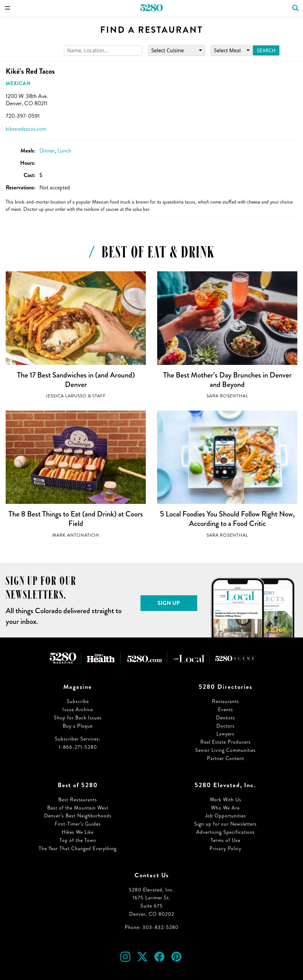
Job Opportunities (226, 816)
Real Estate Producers (226, 742)
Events (226, 709)
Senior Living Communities (226, 750)
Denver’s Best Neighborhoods (78, 816)
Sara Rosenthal (227, 396)
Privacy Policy (225, 848)
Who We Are (225, 808)
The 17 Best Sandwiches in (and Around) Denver (76, 380)
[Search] (103, 51)
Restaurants (226, 701)
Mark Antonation (76, 535)
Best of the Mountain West (78, 808)
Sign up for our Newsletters (226, 824)
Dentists (226, 718)
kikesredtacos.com (26, 129)
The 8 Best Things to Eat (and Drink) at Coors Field (76, 519)
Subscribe (78, 701)
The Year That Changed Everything (78, 848)
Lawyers (225, 734)
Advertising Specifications (226, 832)
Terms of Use (226, 840)
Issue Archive (78, 709)
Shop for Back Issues (78, 718)
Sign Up (169, 603)
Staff (99, 396)
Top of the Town (78, 840)
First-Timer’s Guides (78, 824)
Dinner (47, 151)
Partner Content (226, 758)
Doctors (226, 726)
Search (266, 50)
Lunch (64, 151)
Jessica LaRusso (66, 396)
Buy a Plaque (78, 726)
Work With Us (226, 800)
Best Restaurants (78, 800)
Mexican (18, 83)
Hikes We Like (78, 832)
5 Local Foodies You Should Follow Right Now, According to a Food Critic (227, 519)
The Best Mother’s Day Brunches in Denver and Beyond (227, 380)
